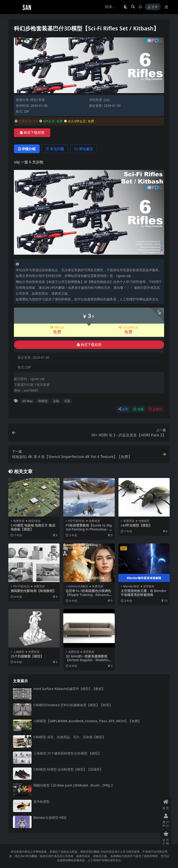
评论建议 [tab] (84, 149)
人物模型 (19, 652)
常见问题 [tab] (55, 149)
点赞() (155, 409)
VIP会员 (57, 328)
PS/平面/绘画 (76, 521)
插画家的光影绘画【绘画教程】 (33, 591)
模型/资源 (37, 100)
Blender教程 (131, 586)
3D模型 (43, 401)
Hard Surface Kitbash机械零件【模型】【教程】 (69, 689)
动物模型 (144, 521)
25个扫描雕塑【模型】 (27, 656)
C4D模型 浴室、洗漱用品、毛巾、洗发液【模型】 (69, 737)
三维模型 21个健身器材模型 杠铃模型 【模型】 (67, 753)
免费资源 (19, 521)
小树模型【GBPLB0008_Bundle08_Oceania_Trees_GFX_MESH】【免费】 (87, 721)
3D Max (27, 401)
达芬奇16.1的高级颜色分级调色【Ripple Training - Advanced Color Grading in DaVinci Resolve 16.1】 (88, 597)
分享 (123, 409)
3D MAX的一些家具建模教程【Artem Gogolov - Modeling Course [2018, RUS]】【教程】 (88, 660)
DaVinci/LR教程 (78, 586)
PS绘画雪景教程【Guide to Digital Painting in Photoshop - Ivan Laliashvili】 (89, 529)
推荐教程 (149, 586)
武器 (67, 401)
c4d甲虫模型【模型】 (137, 525)
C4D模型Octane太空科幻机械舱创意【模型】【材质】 (73, 705)
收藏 (138, 409)
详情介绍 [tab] (27, 149)
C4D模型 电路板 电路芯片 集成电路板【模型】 (33, 527)
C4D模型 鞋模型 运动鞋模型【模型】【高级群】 (68, 769)
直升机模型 (41, 801)
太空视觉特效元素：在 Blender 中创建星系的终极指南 (144, 593)
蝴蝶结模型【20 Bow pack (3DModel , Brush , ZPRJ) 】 (74, 785)
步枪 (56, 401)
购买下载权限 (32, 133)
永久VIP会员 (129, 328)
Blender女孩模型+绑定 (50, 818)
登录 (153, 7)
